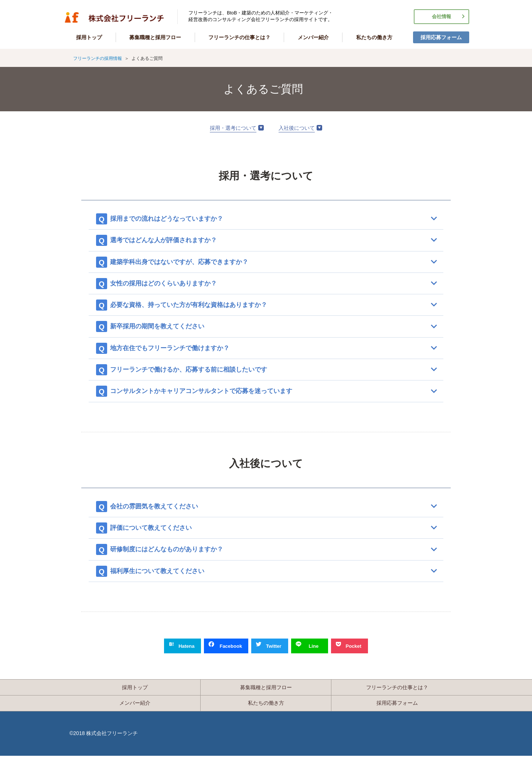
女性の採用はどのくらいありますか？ (171, 285)
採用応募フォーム (441, 37)
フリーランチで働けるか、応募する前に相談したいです (198, 374)
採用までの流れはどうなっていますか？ (174, 219)
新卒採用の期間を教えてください (164, 329)
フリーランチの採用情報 (115, 18)
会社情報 (441, 17)
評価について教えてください (158, 534)
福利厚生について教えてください (164, 578)
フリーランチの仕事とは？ (239, 37)
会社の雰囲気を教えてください (161, 511)
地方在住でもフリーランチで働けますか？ (178, 352)
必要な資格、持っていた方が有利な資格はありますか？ (198, 307)
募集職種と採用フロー (155, 37)
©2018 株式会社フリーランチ (104, 742)
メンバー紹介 (313, 37)
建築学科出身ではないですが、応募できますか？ (188, 263)
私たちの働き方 (374, 37)
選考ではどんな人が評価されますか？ (171, 241)
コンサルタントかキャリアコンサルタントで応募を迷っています (211, 396)
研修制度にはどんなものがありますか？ (174, 556)
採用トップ (89, 37)
